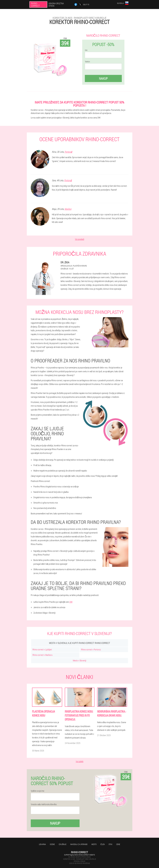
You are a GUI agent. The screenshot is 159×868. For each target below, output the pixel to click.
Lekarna (42, 844)
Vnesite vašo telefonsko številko (44, 804)
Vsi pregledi (80, 239)
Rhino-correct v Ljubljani (42, 649)
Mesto (94, 844)
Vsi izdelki (80, 761)
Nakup (103, 78)
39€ (71, 602)
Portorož (68, 152)
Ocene (52, 844)
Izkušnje (62, 844)
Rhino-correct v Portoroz (91, 649)
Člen (103, 844)
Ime (86, 50)
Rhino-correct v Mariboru (42, 655)
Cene (118, 844)
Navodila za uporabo (79, 844)
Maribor (68, 209)
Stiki (110, 844)
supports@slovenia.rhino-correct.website (79, 855)
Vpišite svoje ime (37, 791)
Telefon (87, 62)
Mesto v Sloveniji (79, 660)
